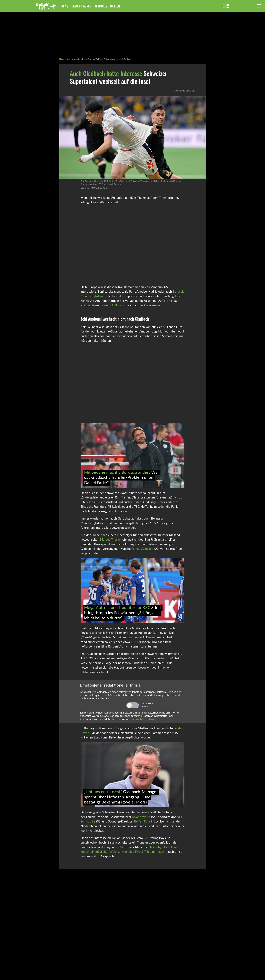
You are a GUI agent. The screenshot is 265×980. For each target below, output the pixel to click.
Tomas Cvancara (142, 549)
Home (62, 59)
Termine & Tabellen (107, 6)
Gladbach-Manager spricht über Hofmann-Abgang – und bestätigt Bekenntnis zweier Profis (121, 797)
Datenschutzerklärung (144, 719)
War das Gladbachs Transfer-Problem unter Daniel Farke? (122, 477)
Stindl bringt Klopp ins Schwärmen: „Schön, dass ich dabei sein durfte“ (123, 613)
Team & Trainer (81, 6)
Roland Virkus (141, 817)
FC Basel (116, 305)
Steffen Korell (143, 821)
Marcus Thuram (111, 539)
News (65, 6)
